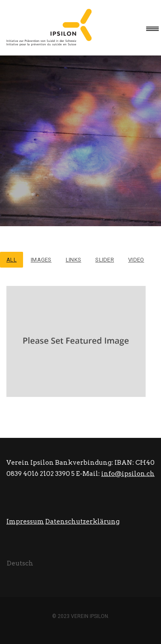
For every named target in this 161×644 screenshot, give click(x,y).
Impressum (25, 522)
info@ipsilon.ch (128, 474)
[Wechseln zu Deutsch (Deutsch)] (20, 563)
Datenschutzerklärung (82, 522)
